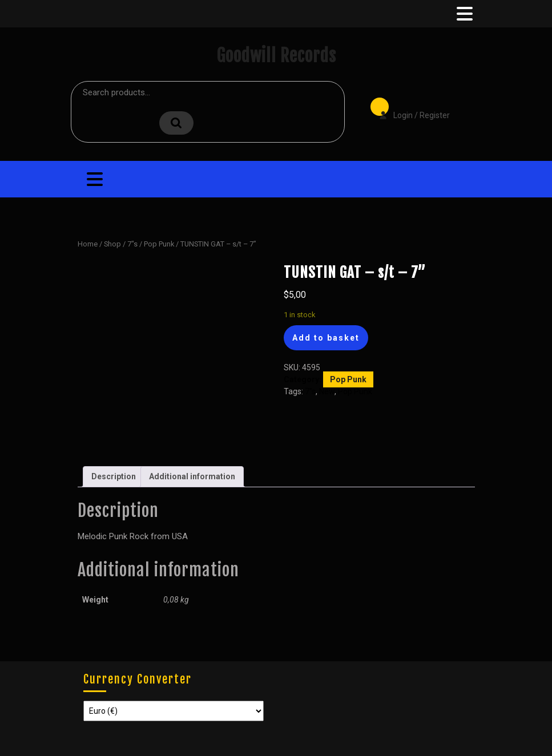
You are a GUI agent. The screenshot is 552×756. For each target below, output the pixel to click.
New (327, 391)
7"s (132, 244)
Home (88, 244)
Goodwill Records (276, 56)
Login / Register (409, 107)
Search (176, 123)
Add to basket (326, 338)
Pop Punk (159, 244)
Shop (112, 244)
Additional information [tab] (192, 476)
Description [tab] (114, 476)
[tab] (464, 14)
